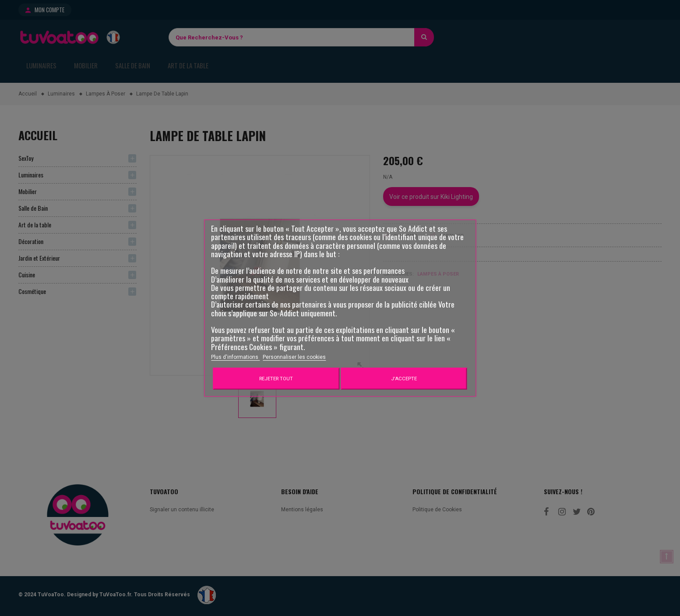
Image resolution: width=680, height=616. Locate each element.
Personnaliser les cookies (294, 357)
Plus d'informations (235, 357)
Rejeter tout (276, 379)
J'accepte (404, 379)
